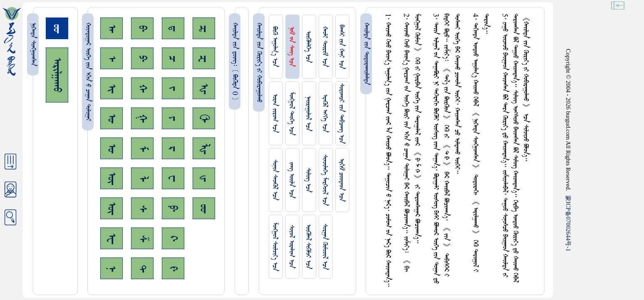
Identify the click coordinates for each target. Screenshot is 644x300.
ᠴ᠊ (173, 59)
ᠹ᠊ (173, 208)
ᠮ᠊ (142, 149)
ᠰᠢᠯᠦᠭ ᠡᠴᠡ (308, 180)
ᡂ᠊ (204, 209)
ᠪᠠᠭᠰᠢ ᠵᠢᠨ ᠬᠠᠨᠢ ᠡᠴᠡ (341, 47)
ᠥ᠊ (111, 178)
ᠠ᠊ (111, 29)
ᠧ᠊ (111, 239)
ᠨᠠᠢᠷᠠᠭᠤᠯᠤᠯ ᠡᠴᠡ (308, 114)
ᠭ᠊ (142, 118)
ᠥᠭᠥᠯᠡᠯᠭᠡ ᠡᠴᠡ (308, 47)
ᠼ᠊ (204, 29)
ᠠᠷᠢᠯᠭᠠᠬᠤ (57, 75)
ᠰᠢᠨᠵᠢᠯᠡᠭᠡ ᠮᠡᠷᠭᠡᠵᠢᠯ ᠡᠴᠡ (325, 180)
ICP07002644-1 (568, 223)
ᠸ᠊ (173, 178)
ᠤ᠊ (111, 148)
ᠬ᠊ (142, 88)
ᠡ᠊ (111, 59)
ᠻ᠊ (173, 269)
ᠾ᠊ (204, 89)
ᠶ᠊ (173, 118)
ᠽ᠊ (204, 59)
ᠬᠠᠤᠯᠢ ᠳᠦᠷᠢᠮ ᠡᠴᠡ (325, 47)
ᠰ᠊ (142, 209)
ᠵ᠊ (173, 88)
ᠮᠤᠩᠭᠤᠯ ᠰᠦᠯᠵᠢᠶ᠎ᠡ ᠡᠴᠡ (275, 247)
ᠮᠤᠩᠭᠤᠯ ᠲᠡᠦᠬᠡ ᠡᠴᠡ (291, 114)
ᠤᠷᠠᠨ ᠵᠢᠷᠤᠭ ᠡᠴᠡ (275, 113)
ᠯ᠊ (142, 179)
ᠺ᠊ (173, 238)
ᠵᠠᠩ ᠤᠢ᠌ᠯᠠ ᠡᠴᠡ (291, 180)
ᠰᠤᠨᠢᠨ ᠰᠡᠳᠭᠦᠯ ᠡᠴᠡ (275, 180)
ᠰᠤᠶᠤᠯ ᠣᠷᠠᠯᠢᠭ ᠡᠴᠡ (291, 247)
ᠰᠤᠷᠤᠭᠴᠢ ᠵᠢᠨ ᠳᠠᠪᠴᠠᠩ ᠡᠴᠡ (341, 114)
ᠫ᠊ (142, 58)
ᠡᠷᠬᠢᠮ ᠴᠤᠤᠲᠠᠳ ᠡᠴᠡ (341, 180)
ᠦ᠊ (111, 208)
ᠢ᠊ (111, 89)
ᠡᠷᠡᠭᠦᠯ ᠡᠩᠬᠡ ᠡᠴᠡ (325, 113)
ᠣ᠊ (111, 118)
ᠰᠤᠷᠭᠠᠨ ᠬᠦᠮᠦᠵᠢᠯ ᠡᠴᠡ (325, 247)
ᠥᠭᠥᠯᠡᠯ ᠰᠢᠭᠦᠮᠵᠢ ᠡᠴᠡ (308, 247)
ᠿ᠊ (204, 118)
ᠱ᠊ (142, 239)
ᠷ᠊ (173, 149)
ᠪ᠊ (142, 28)
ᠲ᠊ (142, 268)
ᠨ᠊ (111, 269)
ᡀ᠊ (204, 149)
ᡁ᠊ (204, 178)
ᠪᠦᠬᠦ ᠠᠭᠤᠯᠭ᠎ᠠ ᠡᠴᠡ (275, 47)
